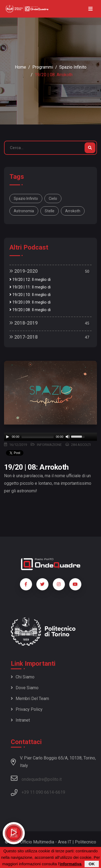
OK (92, 864)
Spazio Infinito (73, 67)
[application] (50, 437)
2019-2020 (24, 271)
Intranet (20, 720)
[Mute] (68, 437)
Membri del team (30, 699)
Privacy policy (27, 709)
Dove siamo (25, 688)
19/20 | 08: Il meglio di (30, 310)
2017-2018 (24, 337)
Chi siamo (23, 677)
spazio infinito (26, 199)
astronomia (24, 211)
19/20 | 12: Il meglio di (30, 280)
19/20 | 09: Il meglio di (30, 302)
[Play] (8, 437)
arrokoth (73, 211)
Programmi (43, 67)
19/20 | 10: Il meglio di (30, 295)
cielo (53, 199)
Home (20, 67)
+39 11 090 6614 (38, 792)
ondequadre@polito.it (36, 778)
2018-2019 (24, 323)
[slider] (38, 437)
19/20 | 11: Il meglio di (30, 287)
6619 (60, 792)
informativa (70, 864)
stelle (50, 211)
